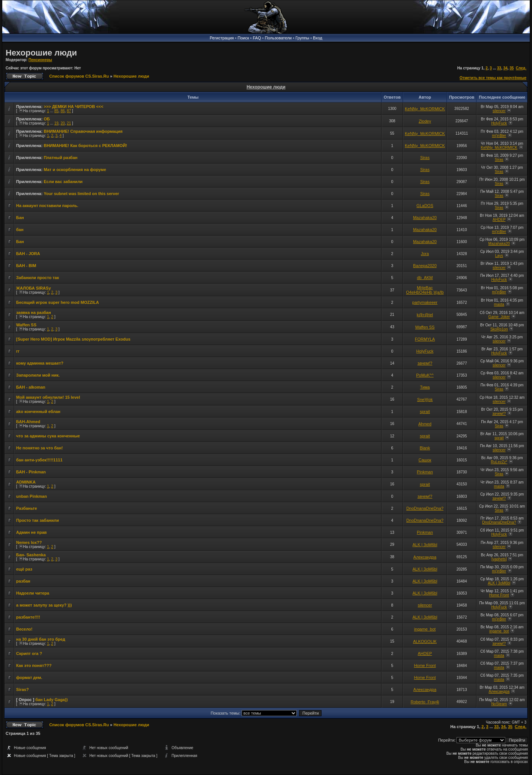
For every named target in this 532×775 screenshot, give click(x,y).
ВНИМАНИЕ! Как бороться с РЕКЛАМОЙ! (85, 146)
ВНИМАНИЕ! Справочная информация (83, 131)
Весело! (24, 629)
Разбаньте (27, 508)
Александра (425, 557)
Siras (425, 158)
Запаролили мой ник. (38, 375)
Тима (425, 387)
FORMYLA (425, 339)
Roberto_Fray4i (425, 702)
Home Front (499, 595)
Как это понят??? (34, 665)
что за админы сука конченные (48, 436)
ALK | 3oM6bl (425, 545)
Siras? (23, 689)
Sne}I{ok (425, 400)
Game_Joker (499, 317)
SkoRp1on (499, 329)
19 (56, 123)
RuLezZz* (499, 462)
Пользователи (278, 38)
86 (62, 111)
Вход (318, 38)
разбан (23, 581)
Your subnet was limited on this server (81, 194)
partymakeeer (425, 302)
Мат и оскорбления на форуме (75, 170)
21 (69, 123)
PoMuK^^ (425, 375)
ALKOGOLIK (425, 641)
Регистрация (222, 38)
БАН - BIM (26, 266)
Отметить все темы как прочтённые (493, 78)
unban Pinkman (32, 496)
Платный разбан (60, 158)
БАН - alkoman (31, 387)
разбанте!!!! (28, 617)
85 (56, 111)
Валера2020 (425, 266)
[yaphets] (499, 559)
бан (20, 230)
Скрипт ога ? (29, 653)
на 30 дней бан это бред (41, 639)
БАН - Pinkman (31, 472)
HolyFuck (499, 123)
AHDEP (499, 220)
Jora (425, 254)
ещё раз (24, 569)
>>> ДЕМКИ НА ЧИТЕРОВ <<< (73, 107)
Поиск (243, 38)
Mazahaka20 (425, 218)
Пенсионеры (40, 60)
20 (62, 123)
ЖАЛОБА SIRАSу (34, 288)
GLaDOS (425, 206)
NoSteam (499, 704)
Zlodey (425, 121)
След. (521, 68)
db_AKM (425, 278)
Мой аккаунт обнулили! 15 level (48, 397)
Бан (20, 218)
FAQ (257, 38)
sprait (425, 412)
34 (505, 68)
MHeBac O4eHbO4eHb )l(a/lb (425, 290)
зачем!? (425, 363)
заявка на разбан (34, 312)
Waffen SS (26, 325)
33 (499, 68)
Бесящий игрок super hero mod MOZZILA (58, 302)
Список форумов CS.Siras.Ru (79, 76)
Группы (302, 38)
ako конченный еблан (38, 412)
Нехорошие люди (41, 53)
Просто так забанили (38, 520)
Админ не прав (32, 532)
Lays (499, 256)
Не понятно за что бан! (39, 448)
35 (512, 68)
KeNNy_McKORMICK (425, 109)
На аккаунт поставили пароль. (47, 206)
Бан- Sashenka (31, 555)
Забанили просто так (38, 278)
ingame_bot (425, 629)
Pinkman (425, 472)
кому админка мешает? (40, 363)
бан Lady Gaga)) (51, 700)
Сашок (425, 460)
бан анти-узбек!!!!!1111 (39, 460)
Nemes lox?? (29, 542)
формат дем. (29, 677)
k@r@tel (425, 315)
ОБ (47, 119)
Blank (425, 448)
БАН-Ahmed (28, 422)
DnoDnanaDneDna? (425, 508)
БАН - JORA (28, 254)
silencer (499, 111)
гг (18, 351)
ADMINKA (26, 482)
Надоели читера (33, 593)
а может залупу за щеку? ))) (44, 605)
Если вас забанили (63, 182)
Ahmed (425, 424)
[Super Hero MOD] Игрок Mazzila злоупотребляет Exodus (73, 339)
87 (69, 111)
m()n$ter (499, 136)
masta (499, 304)
